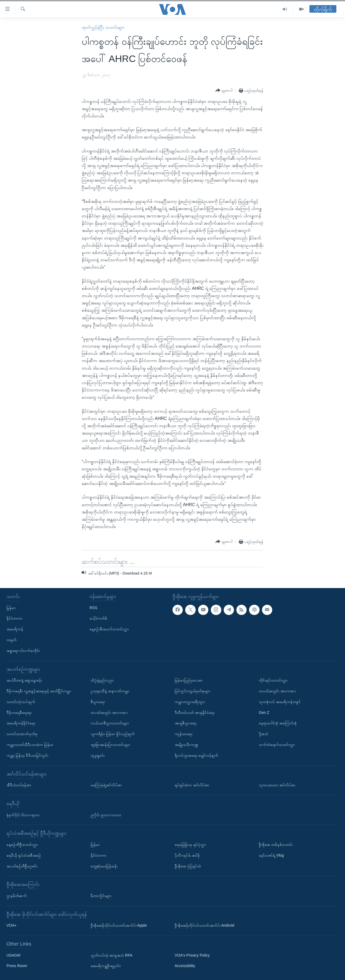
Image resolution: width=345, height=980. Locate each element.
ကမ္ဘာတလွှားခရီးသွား (190, 702)
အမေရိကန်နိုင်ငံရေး (21, 723)
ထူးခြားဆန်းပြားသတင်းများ (110, 745)
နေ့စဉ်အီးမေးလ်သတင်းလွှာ (109, 629)
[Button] (224, 91)
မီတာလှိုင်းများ (101, 896)
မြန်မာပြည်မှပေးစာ (189, 680)
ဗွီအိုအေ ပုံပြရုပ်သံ (188, 866)
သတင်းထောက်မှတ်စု (22, 734)
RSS (93, 607)
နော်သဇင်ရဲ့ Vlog (271, 855)
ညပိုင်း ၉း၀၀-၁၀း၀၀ (106, 815)
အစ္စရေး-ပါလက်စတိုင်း (23, 651)
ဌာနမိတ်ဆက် (17, 896)
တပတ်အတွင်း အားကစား (109, 712)
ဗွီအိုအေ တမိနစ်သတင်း (276, 845)
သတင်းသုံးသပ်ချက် (21, 702)
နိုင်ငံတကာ (14, 618)
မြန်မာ (11, 607)
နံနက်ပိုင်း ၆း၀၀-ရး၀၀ (23, 815)
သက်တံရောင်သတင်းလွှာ (277, 745)
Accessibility (185, 966)
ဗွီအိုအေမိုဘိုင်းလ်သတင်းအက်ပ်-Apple (119, 925)
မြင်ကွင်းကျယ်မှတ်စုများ (192, 691)
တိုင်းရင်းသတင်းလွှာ (273, 680)
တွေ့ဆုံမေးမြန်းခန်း (104, 866)
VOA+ (12, 925)
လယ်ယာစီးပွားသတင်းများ (110, 723)
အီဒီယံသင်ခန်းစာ (19, 785)
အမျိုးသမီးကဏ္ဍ (187, 745)
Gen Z (264, 712)
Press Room (17, 966)
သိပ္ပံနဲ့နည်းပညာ (102, 680)
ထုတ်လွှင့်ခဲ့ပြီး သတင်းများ (103, 27)
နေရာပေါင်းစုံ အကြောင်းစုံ (278, 723)
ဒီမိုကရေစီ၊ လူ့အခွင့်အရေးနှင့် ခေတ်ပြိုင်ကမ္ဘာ (39, 691)
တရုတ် (11, 640)
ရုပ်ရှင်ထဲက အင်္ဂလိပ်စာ (192, 785)
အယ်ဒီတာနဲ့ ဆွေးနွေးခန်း (24, 680)
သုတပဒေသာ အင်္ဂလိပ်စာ (277, 785)
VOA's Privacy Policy (192, 955)
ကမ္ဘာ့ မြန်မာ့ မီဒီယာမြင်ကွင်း (27, 755)
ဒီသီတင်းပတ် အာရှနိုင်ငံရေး (195, 712)
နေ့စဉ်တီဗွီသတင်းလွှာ (22, 845)
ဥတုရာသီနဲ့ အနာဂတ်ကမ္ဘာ (110, 691)
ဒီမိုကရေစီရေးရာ (19, 712)
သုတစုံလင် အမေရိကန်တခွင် (280, 702)
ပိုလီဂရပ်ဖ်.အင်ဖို (187, 855)
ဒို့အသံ (263, 734)
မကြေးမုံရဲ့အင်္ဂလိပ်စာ (106, 785)
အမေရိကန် (15, 629)
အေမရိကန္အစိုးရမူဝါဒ (106, 966)
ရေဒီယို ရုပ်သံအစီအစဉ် (24, 855)
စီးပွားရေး (98, 702)
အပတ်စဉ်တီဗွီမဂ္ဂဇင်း (22, 866)
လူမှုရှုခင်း (98, 755)
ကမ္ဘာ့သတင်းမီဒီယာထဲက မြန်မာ (30, 745)
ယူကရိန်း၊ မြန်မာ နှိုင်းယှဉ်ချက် (113, 734)
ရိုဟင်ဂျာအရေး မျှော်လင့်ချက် (196, 755)
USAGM (13, 955)
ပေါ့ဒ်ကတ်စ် (98, 618)
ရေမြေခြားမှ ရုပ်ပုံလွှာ (190, 845)
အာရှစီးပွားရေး (186, 723)
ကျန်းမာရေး (184, 734)
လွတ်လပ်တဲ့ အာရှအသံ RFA (111, 955)
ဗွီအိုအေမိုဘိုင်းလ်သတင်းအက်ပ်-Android (204, 925)
